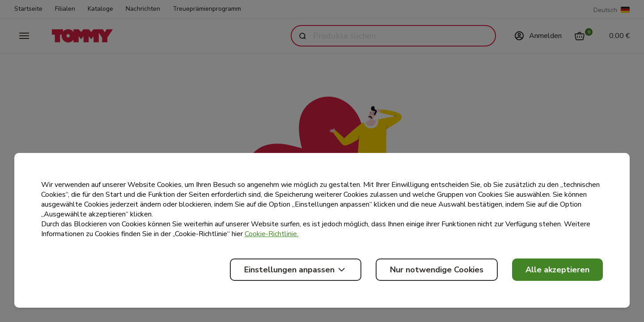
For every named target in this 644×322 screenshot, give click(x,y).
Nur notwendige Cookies (437, 270)
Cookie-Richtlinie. (271, 234)
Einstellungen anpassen (296, 270)
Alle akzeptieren (557, 270)
